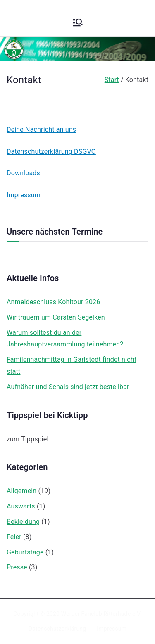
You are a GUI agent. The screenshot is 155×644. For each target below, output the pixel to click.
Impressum (24, 195)
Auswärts (21, 506)
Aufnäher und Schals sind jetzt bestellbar (68, 387)
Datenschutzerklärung (57, 629)
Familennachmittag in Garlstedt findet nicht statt (72, 366)
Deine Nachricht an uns (41, 130)
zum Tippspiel (27, 439)
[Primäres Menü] (78, 22)
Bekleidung (23, 522)
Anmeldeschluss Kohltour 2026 (53, 302)
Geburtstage (25, 552)
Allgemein (21, 491)
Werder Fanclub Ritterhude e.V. (101, 614)
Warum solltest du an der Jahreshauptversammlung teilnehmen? (65, 339)
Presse (17, 567)
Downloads (23, 173)
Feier (14, 537)
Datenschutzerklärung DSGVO (51, 151)
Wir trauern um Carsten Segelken (56, 317)
